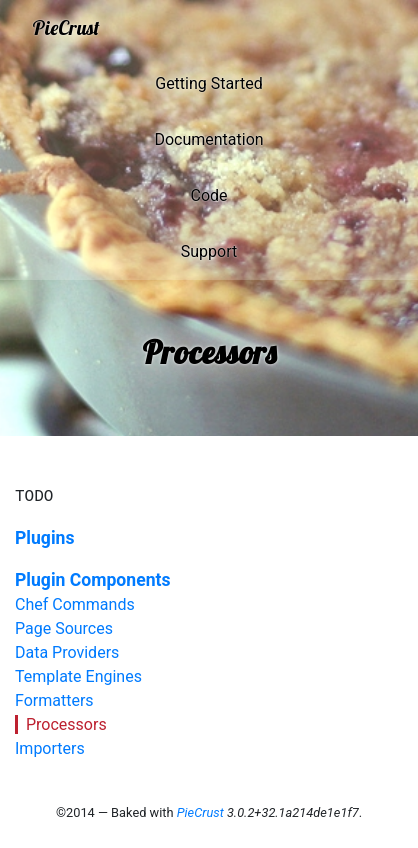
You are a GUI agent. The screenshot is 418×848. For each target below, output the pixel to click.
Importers (50, 748)
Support (209, 251)
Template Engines (78, 676)
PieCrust (66, 27)
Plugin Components (93, 580)
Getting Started (209, 83)
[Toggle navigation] (374, 28)
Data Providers (67, 652)
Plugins (44, 538)
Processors (66, 724)
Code (208, 195)
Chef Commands (75, 604)
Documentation (208, 139)
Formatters (54, 700)
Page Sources (64, 628)
